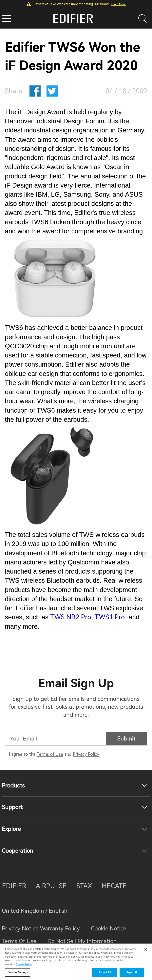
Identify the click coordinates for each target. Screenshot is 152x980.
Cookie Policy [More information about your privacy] (24, 964)
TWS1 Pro (110, 617)
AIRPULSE (51, 886)
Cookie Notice (109, 929)
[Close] (146, 949)
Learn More (118, 4)
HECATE (114, 886)
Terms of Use (50, 754)
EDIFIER (14, 886)
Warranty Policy (60, 929)
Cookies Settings (18, 972)
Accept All (105, 972)
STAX (84, 886)
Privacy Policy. (86, 754)
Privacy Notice (21, 929)
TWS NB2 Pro (71, 617)
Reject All (132, 972)
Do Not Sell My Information (82, 941)
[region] (76, 962)
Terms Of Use (19, 941)
